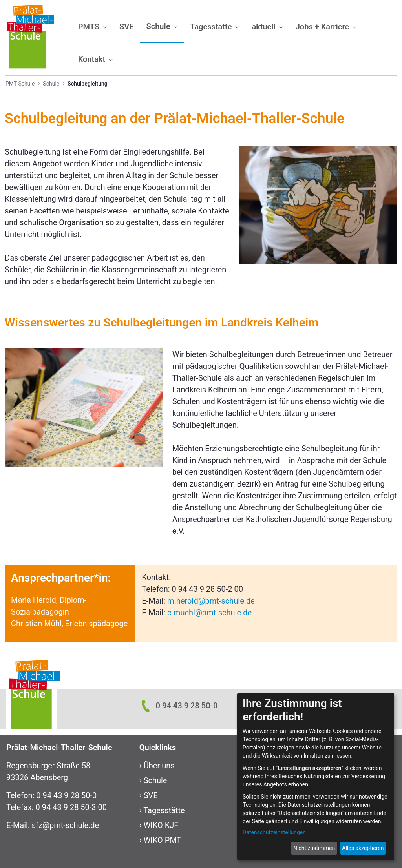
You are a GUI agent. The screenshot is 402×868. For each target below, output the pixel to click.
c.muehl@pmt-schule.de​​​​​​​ (209, 613)
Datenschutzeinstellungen (274, 832)
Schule (155, 780)
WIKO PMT (163, 840)
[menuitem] (92, 27)
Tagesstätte (164, 810)
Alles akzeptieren (363, 848)
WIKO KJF (161, 825)
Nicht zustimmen (314, 848)
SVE (151, 795)
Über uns (159, 766)
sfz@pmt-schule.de (65, 825)
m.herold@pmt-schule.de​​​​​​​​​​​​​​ (211, 601)
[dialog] (316, 777)
